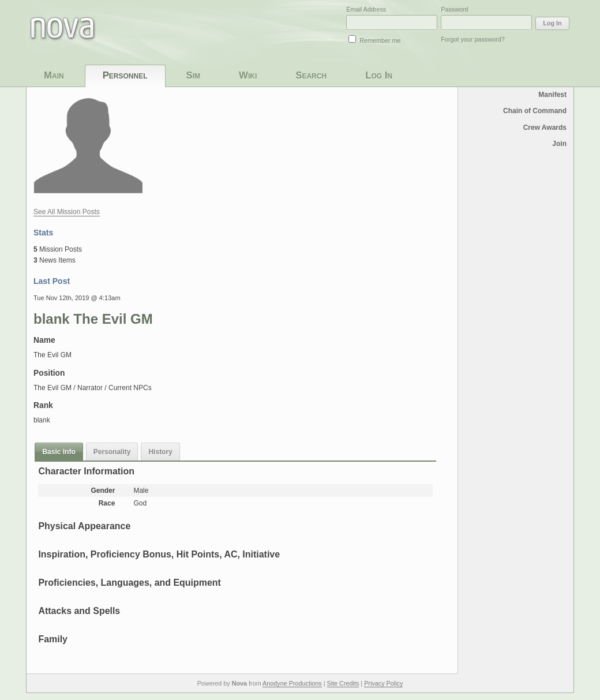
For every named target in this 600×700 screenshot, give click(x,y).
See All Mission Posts (67, 212)
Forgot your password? (472, 39)
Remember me (380, 40)
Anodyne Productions (292, 683)
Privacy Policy (383, 683)
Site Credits (343, 683)
